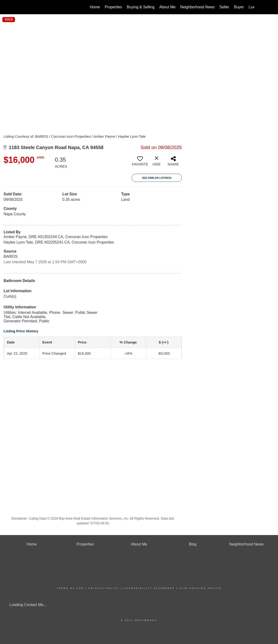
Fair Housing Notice (200, 588)
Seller (224, 7)
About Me (167, 7)
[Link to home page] (26, 7)
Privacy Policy (104, 588)
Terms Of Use (70, 588)
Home (95, 7)
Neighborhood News (198, 7)
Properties (113, 7)
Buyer (239, 7)
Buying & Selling (141, 7)
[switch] (140, 163)
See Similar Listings (157, 178)
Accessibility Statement (149, 588)
